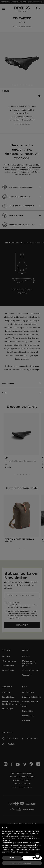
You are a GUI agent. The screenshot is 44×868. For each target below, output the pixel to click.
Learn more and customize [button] (22, 863)
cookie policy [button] (7, 840)
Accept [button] (32, 858)
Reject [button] (12, 858)
